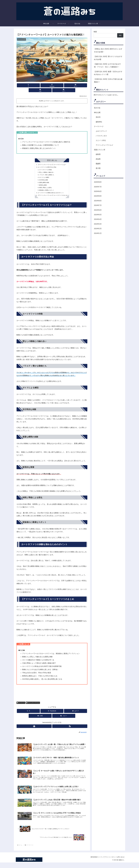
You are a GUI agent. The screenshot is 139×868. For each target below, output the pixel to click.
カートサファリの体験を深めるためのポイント (51, 192)
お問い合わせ (120, 862)
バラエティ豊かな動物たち (46, 171)
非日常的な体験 (42, 177)
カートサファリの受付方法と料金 (46, 163)
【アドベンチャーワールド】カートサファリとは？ (52, 160)
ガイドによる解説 (43, 174)
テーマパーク (21, 702)
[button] (76, 85)
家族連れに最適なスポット (46, 189)
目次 (49, 155)
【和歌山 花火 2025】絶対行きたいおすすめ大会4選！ (108, 50)
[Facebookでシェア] (40, 85)
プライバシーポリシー (108, 862)
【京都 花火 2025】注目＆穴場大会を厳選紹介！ (108, 81)
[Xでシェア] (28, 85)
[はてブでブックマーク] (52, 85)
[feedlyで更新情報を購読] (50, 726)
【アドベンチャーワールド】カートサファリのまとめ (53, 194)
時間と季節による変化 (45, 186)
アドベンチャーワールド (33, 702)
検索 (95, 32)
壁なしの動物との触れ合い (46, 169)
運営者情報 (87, 862)
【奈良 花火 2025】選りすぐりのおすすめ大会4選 (108, 58)
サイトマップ (96, 862)
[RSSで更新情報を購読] (54, 726)
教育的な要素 (42, 183)
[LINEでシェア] (64, 85)
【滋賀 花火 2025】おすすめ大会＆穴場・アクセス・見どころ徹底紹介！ (107, 65)
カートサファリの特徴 (45, 166)
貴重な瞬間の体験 (43, 180)
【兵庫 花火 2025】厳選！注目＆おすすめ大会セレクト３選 (108, 73)
